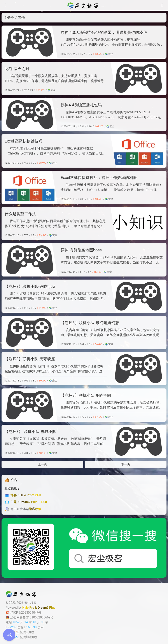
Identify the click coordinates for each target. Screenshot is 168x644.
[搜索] (163, 5)
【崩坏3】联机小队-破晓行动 (30, 286)
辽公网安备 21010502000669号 (30, 617)
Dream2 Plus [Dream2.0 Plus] (46, 608)
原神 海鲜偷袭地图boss (81, 250)
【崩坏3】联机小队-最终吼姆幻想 (90, 323)
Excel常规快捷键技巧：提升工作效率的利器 (99, 178)
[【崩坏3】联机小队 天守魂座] (138, 369)
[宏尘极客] (84, 5)
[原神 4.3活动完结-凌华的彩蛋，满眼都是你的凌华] (30, 42)
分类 (10, 18)
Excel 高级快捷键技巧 (24, 141)
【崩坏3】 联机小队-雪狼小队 (30, 432)
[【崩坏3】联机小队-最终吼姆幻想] (30, 332)
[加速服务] (17, 637)
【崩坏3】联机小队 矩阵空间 (86, 395)
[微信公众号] (84, 548)
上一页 (42, 464)
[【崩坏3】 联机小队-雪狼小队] (138, 441)
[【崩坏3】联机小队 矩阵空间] (30, 405)
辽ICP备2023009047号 (24, 613)
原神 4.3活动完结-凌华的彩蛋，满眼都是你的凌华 (104, 32)
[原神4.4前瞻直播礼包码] (30, 115)
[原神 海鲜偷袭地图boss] (30, 260)
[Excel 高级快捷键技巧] (138, 151)
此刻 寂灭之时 (17, 69)
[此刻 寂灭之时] (138, 78)
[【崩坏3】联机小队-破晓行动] (138, 296)
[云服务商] (17, 632)
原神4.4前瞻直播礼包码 (81, 105)
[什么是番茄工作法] (138, 223)
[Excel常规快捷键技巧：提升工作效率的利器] (30, 187)
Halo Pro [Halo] (28, 608)
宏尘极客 (30, 603)
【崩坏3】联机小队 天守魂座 (30, 359)
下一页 (126, 464)
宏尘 (109, 54)
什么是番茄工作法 (20, 214)
